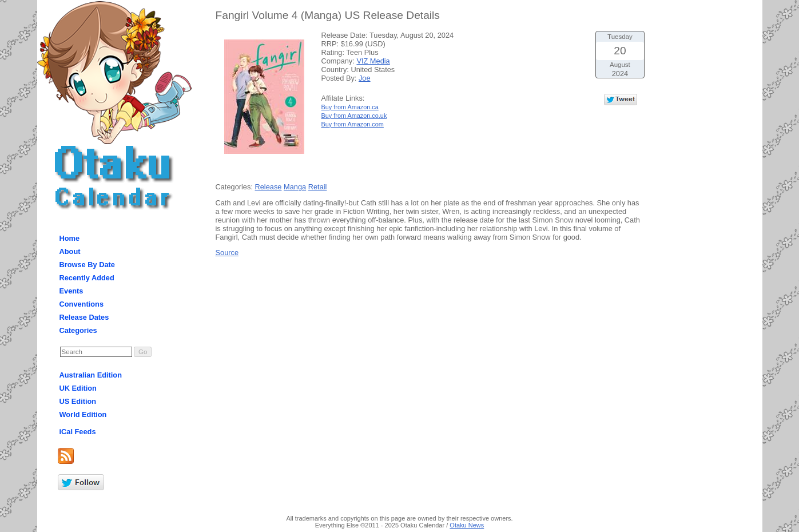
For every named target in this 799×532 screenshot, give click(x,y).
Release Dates (84, 317)
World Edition (83, 414)
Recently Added (87, 278)
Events (71, 291)
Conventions (82, 304)
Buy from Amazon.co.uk (354, 116)
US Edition (78, 401)
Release (269, 187)
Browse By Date (87, 265)
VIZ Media (373, 61)
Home (70, 238)
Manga (295, 187)
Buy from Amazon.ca (350, 107)
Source (227, 253)
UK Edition (78, 388)
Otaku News (467, 525)
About (70, 251)
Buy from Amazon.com (353, 124)
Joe (365, 78)
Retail (318, 187)
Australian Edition (91, 375)
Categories (78, 330)
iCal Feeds (78, 432)
